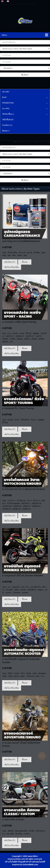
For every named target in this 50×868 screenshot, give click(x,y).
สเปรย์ (30, 253)
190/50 (34, 339)
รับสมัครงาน (7, 125)
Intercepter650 (21, 703)
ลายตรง (27, 706)
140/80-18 (16, 509)
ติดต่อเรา (6, 131)
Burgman (42, 631)
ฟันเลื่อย (19, 706)
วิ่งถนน (34, 420)
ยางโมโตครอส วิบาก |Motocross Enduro (24, 489)
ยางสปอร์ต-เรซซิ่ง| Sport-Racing (19, 322)
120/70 (38, 336)
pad (25, 255)
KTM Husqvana (14, 503)
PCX (23, 631)
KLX (4, 503)
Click (10, 634)
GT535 (31, 703)
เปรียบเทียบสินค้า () (24, 142)
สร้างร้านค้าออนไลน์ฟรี (35, 734)
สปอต (22, 333)
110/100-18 (7, 506)
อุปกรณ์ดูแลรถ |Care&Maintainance (21, 241)
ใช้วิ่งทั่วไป (25, 420)
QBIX (17, 590)
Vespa (40, 590)
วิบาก (30, 501)
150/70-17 (30, 336)
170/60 (12, 339)
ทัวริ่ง (17, 420)
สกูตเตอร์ (16, 587)
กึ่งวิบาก (36, 501)
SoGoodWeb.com (30, 737)
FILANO (10, 590)
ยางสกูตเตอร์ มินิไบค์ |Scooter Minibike (23, 576)
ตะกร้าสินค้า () (42, 142)
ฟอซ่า (23, 634)
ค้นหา (25, 75)
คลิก (38, 634)
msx (23, 587)
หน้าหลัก (6, 92)
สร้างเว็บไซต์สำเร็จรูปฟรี (15, 734)
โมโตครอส (21, 501)
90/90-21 (27, 506)
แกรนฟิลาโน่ (36, 587)
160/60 (5, 339)
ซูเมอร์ (9, 593)
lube (14, 255)
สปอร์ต (15, 333)
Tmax (4, 634)
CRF (43, 501)
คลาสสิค (10, 706)
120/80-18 (17, 506)
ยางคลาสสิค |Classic (13, 692)
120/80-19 (26, 509)
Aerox (16, 634)
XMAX (10, 631)
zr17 (11, 342)
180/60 (5, 342)
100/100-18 (36, 503)
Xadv (35, 631)
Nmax (29, 631)
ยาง (9, 333)
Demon (23, 590)
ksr (28, 587)
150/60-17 (20, 336)
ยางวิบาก (11, 501)
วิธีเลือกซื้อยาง (8, 114)
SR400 (10, 703)
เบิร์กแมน (31, 634)
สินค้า (5, 97)
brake (20, 255)
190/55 (27, 339)
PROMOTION (8, 103)
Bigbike (36, 333)
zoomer (25, 593)
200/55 (41, 339)
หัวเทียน (37, 253)
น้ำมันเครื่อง (13, 253)
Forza (17, 631)
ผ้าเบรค (22, 253)
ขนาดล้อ (6, 108)
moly (4, 255)
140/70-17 (10, 336)
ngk (9, 255)
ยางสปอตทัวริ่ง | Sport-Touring (18, 408)
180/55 (20, 339)
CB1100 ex (40, 703)
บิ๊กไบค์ (29, 333)
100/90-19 (36, 506)
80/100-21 (26, 503)
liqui (43, 253)
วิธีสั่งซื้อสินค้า (8, 120)
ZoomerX (17, 593)
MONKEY (32, 590)
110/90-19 (6, 509)
